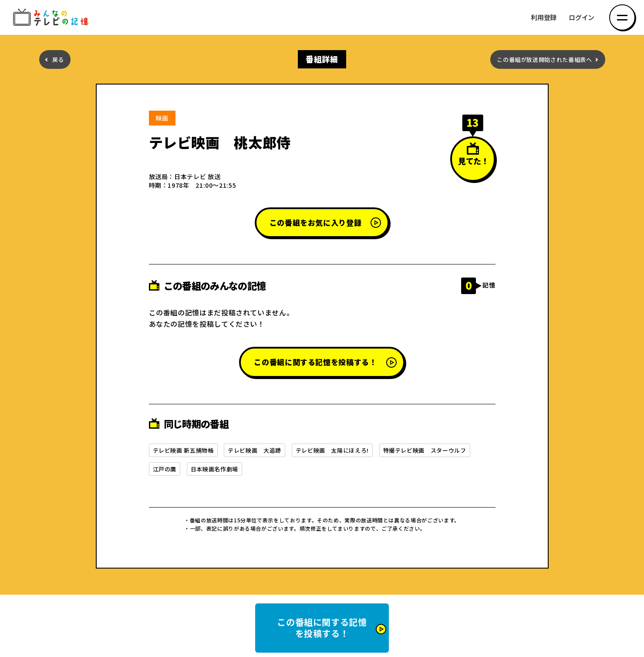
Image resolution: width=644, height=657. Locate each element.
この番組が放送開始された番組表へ (544, 59)
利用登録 (544, 18)
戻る (58, 59)
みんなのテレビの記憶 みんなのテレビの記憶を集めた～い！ (52, 18)
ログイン (582, 18)
